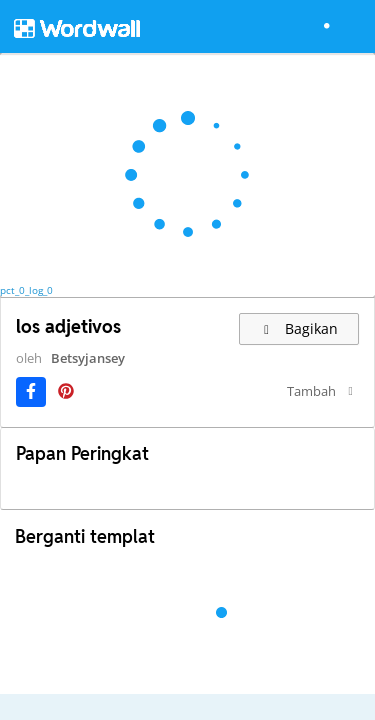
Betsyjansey (59, 376)
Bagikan (299, 328)
